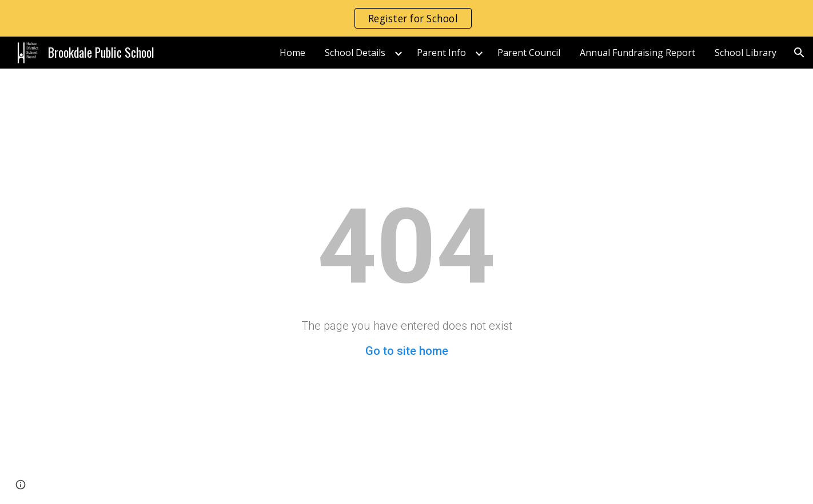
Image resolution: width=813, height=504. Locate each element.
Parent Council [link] (529, 53)
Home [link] (292, 53)
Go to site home (407, 351)
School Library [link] (746, 53)
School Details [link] (355, 53)
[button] (799, 53)
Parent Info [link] (441, 53)
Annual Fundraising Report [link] (637, 53)
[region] (406, 18)
